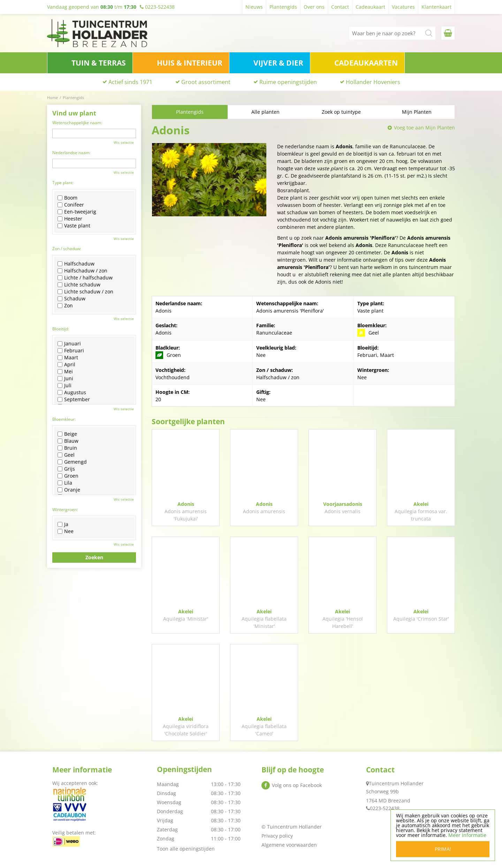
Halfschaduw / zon (82, 271)
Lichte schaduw (79, 285)
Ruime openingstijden (288, 82)
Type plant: (63, 183)
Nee (66, 531)
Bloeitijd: (61, 329)
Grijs (66, 469)
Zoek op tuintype (341, 112)
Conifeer (71, 205)
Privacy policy (277, 836)
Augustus (72, 392)
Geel (66, 455)
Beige (67, 434)
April (66, 365)
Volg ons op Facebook (297, 785)
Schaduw (71, 299)
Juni (65, 379)
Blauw (68, 441)
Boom (67, 198)
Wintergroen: (65, 510)
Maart (68, 358)
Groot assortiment (206, 82)
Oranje (69, 490)
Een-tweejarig (77, 212)
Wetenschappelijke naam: (77, 123)
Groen (68, 476)
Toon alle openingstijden (186, 849)
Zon (65, 306)
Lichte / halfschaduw (85, 278)
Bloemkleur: (64, 419)
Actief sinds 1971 (130, 82)
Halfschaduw (76, 264)
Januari (69, 344)
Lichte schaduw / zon (85, 292)
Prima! (443, 849)
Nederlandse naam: (71, 153)
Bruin (67, 448)
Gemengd (72, 462)
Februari (71, 351)
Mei (65, 372)
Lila (65, 483)
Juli (64, 386)
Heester (70, 219)
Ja (63, 524)
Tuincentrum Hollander (396, 783)
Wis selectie (124, 142)
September (74, 399)
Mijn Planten (417, 112)
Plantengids (190, 112)
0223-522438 (385, 808)
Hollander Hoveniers (373, 82)
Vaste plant (74, 226)
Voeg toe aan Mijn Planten (424, 128)
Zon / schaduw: (67, 249)
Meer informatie (467, 835)
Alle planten (265, 112)
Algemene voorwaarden (289, 845)
